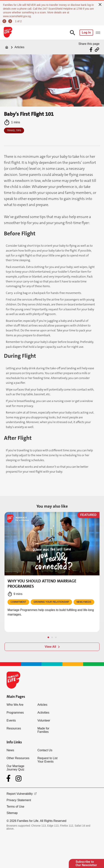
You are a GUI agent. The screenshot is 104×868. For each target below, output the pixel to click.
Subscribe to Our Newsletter (86, 863)
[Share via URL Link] (97, 50)
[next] (11, 21)
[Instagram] (19, 778)
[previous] (5, 21)
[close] (100, 4)
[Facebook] (9, 778)
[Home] (7, 47)
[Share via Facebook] (91, 50)
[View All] (52, 647)
